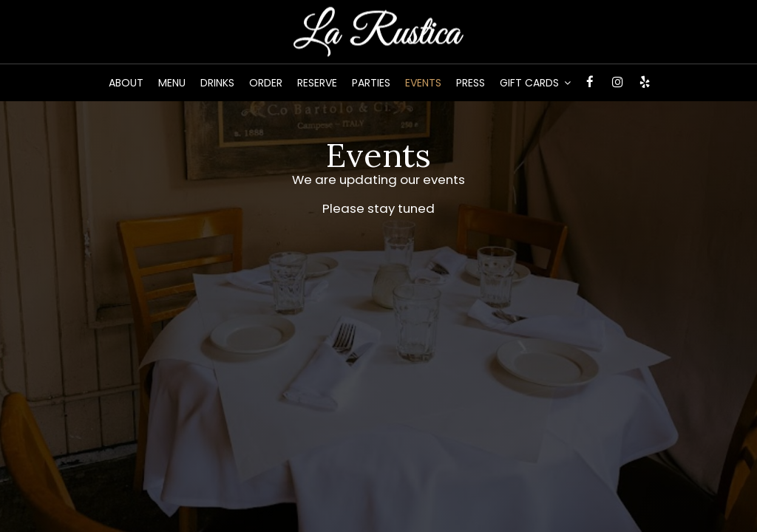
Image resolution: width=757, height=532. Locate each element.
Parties (371, 83)
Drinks (217, 83)
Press (471, 83)
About (126, 83)
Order (266, 83)
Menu (172, 83)
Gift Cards (535, 83)
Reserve (317, 83)
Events (423, 83)
